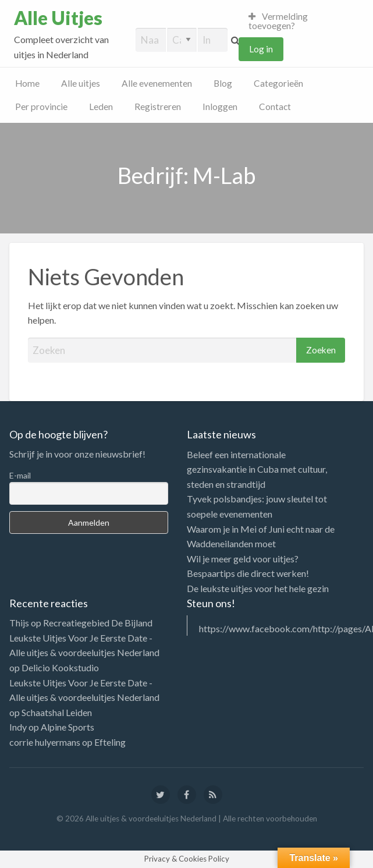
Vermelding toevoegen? (278, 21)
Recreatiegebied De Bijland (98, 623)
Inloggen (220, 107)
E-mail (20, 475)
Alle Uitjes (58, 18)
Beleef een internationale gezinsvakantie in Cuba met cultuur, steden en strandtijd (257, 469)
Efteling (110, 742)
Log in (261, 49)
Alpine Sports (68, 727)
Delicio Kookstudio (60, 667)
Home (27, 83)
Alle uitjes (81, 83)
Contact (275, 107)
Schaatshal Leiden (57, 712)
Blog (223, 83)
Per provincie (41, 107)
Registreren (158, 107)
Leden (101, 107)
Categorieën (278, 83)
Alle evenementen (157, 83)
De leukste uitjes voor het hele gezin (258, 588)
